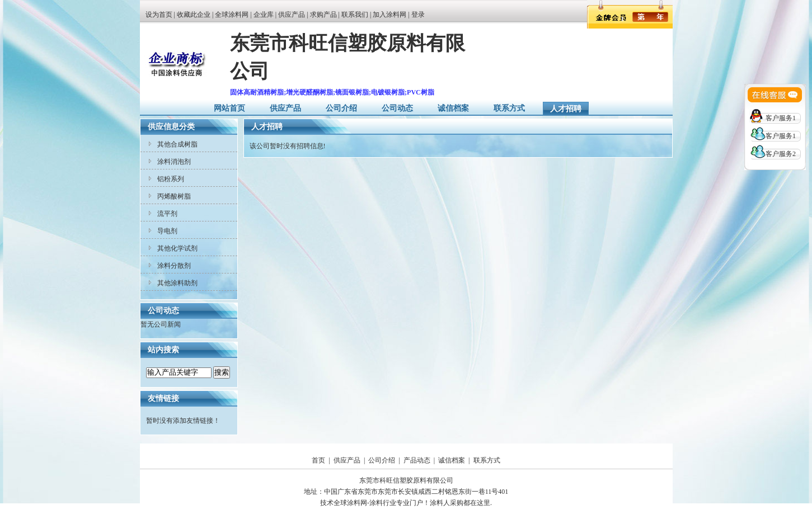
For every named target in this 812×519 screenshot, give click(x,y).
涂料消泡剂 (174, 162)
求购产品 (323, 15)
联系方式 (509, 108)
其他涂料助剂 (177, 283)
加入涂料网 (389, 15)
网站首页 (229, 108)
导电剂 (167, 231)
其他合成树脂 (177, 144)
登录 (418, 15)
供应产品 (292, 15)
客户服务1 (781, 118)
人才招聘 (566, 109)
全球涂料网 (232, 15)
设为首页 (159, 15)
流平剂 (167, 214)
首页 (318, 460)
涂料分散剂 (174, 266)
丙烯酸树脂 (174, 196)
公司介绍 (341, 108)
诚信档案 (453, 108)
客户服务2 (781, 154)
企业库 (264, 15)
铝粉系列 (171, 179)
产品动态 (417, 460)
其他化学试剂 (177, 248)
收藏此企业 (194, 15)
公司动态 (397, 108)
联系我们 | (357, 15)
